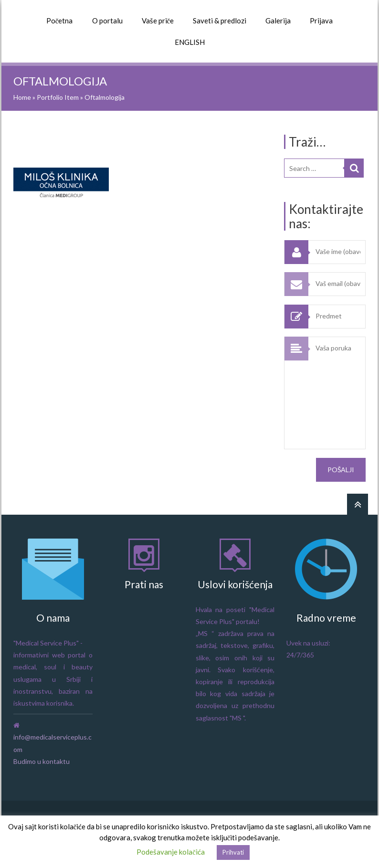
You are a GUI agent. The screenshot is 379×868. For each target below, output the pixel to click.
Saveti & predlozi (220, 21)
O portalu (107, 21)
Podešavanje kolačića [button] (171, 852)
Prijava (321, 21)
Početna (60, 21)
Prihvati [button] (233, 852)
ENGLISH (190, 42)
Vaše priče (158, 21)
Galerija (278, 21)
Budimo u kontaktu (42, 761)
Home (22, 97)
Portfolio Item (58, 97)
